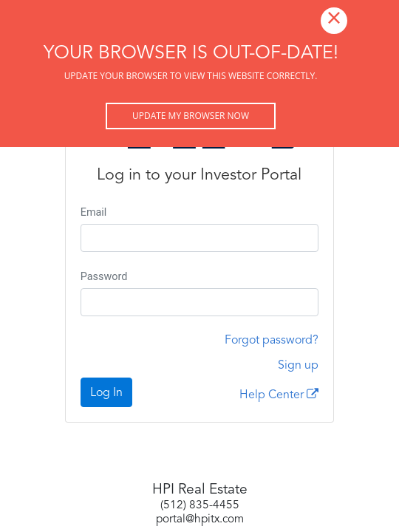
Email (94, 212)
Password (104, 277)
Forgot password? (272, 341)
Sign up (298, 366)
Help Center (279, 395)
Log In (106, 393)
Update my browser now (191, 116)
